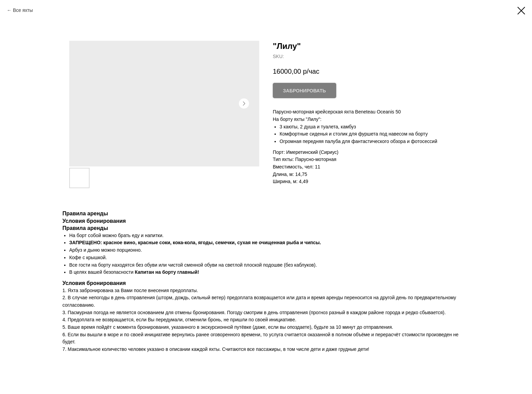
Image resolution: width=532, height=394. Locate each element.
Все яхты (23, 10)
